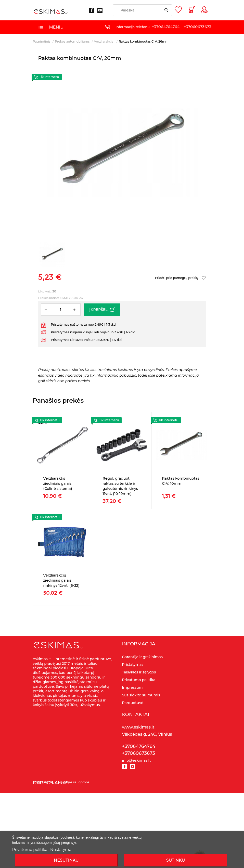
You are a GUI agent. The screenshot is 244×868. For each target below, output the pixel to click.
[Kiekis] (61, 310)
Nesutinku (66, 860)
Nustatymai (61, 850)
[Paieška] (142, 10)
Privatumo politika (30, 850)
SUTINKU (176, 860)
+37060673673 (198, 27)
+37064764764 (166, 27)
